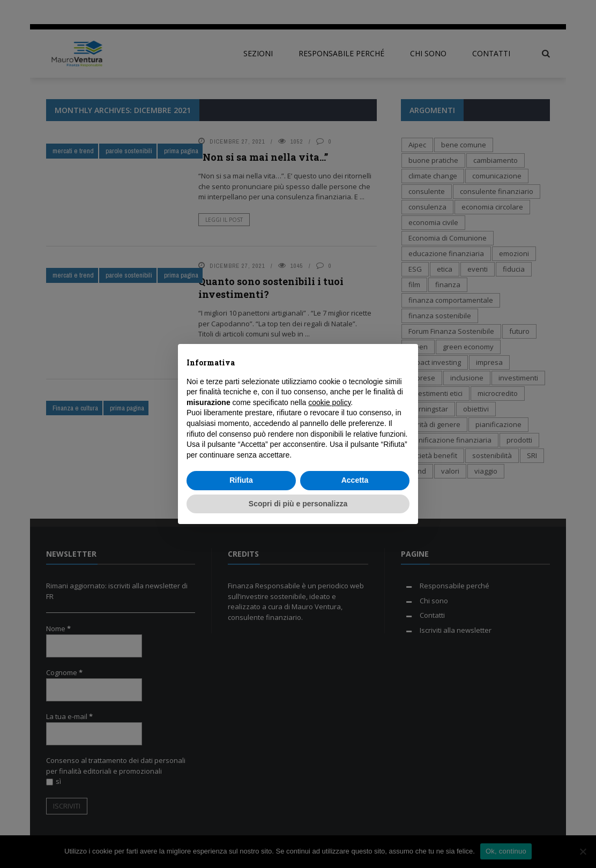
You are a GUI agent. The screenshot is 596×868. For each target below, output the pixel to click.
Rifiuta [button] (241, 480)
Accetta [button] (355, 480)
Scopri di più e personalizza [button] (298, 504)
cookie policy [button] (329, 402)
